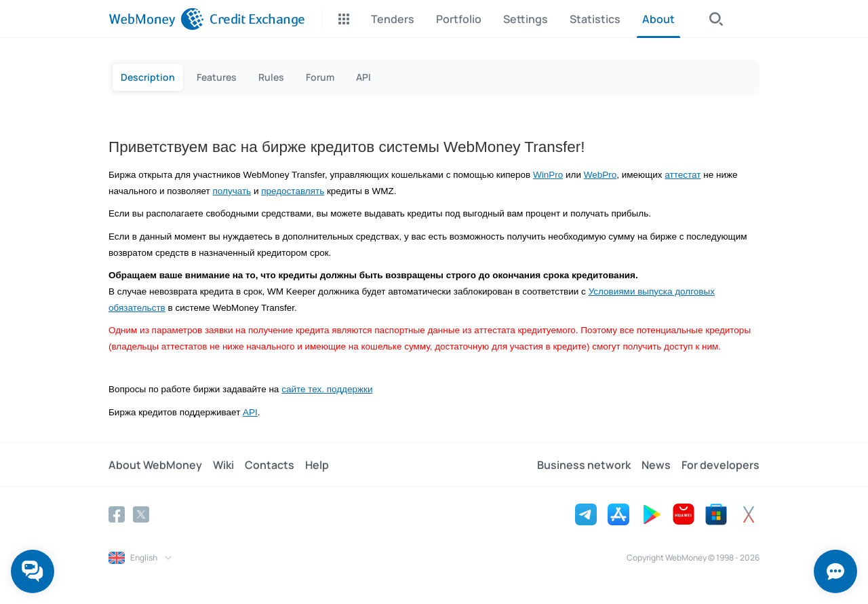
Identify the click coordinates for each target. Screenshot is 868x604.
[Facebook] (117, 514)
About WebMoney (155, 465)
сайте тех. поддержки (327, 389)
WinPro (548, 175)
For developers (721, 465)
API (250, 412)
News (656, 465)
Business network (584, 465)
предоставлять (293, 191)
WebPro (600, 175)
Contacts (270, 465)
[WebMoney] (156, 19)
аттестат (683, 175)
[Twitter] (141, 514)
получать (232, 191)
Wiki (223, 465)
